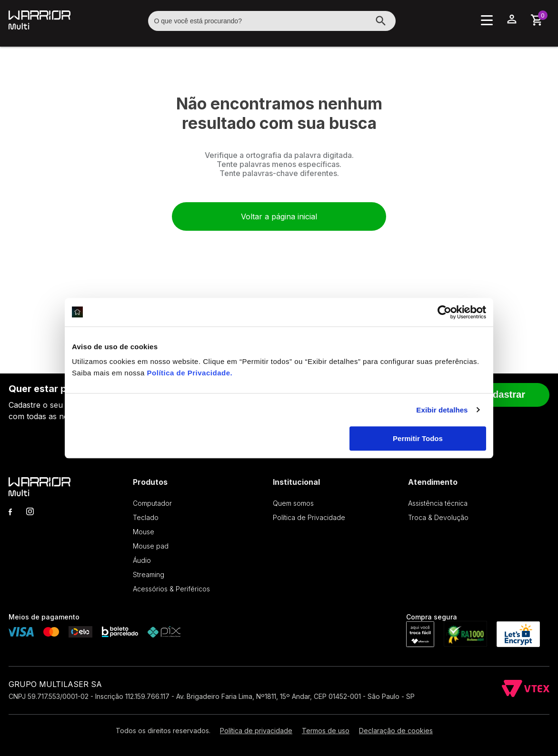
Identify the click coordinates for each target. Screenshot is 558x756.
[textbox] (272, 21)
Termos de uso (326, 731)
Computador (152, 503)
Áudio (142, 560)
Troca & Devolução (438, 517)
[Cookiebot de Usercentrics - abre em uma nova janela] (444, 312)
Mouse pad (151, 546)
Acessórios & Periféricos (171, 589)
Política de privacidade (256, 731)
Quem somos (293, 503)
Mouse (144, 532)
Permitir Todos (418, 438)
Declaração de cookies (396, 731)
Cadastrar (503, 394)
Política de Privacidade (189, 373)
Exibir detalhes (442, 410)
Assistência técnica (438, 503)
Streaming (149, 574)
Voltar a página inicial (279, 216)
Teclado (146, 517)
